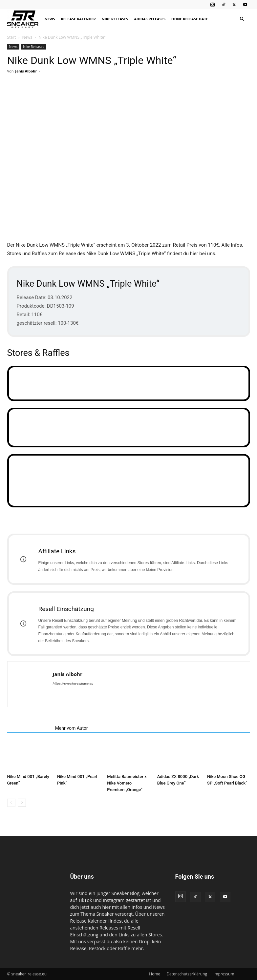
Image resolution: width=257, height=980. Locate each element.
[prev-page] (11, 803)
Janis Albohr (26, 71)
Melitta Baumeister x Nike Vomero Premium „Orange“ (127, 783)
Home (155, 974)
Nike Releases (115, 19)
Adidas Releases (150, 19)
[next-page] (22, 803)
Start (12, 37)
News (50, 19)
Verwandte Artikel (29, 728)
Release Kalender (78, 19)
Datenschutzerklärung (187, 974)
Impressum (224, 974)
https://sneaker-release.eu (73, 684)
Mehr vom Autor (72, 728)
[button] (242, 19)
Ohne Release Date (190, 19)
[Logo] (24, 19)
